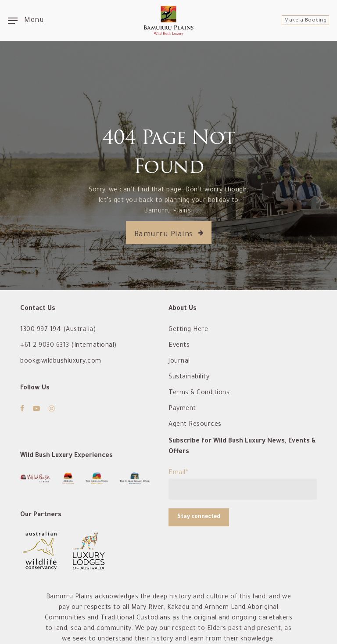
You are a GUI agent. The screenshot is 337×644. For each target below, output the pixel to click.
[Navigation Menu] (26, 21)
